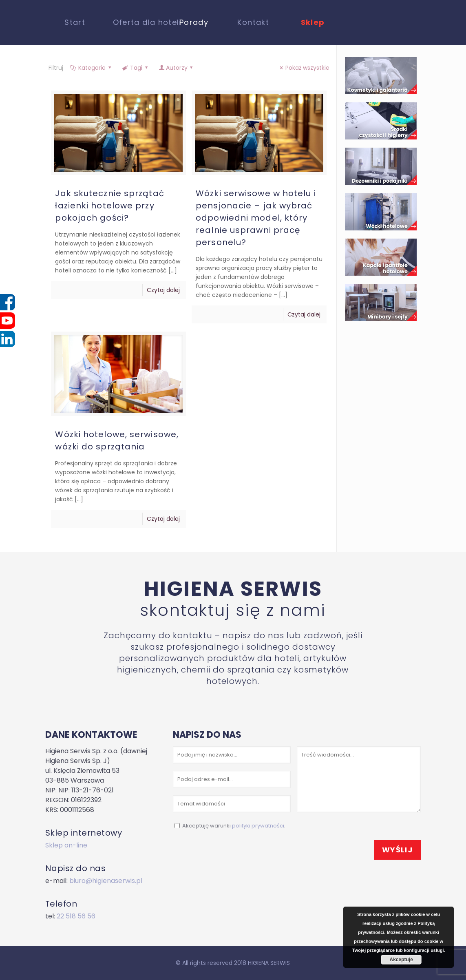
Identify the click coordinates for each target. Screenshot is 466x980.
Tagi (136, 68)
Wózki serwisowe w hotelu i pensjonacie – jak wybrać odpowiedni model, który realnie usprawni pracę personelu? (256, 218)
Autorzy (177, 68)
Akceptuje (401, 960)
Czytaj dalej (163, 290)
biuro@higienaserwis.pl (106, 881)
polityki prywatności (258, 826)
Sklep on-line (66, 845)
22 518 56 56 (76, 916)
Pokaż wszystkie (304, 68)
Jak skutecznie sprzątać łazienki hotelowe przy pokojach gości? (109, 206)
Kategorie (92, 68)
